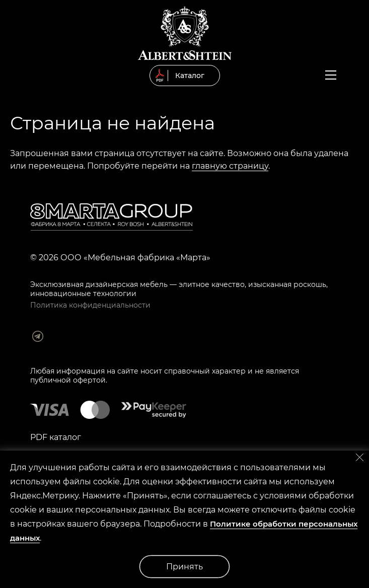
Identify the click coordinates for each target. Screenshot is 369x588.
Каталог (190, 76)
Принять (184, 567)
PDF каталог (56, 437)
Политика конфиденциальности (90, 305)
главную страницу (230, 166)
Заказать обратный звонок (350, 76)
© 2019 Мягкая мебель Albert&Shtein (185, 33)
